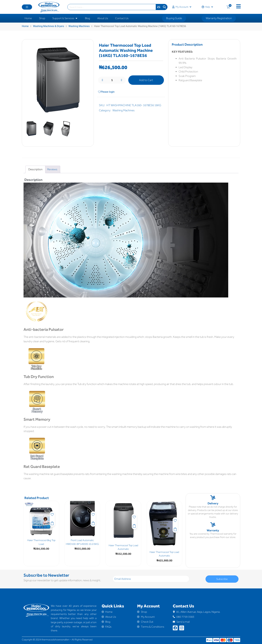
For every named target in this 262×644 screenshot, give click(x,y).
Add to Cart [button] (52, 523)
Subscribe (222, 579)
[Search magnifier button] (164, 7)
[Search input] (112, 7)
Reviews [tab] (52, 169)
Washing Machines (79, 26)
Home (25, 26)
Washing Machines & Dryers (48, 26)
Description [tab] (35, 169)
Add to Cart (146, 80)
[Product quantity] (112, 80)
